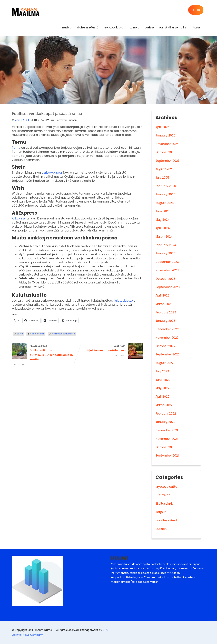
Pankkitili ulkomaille (173, 28)
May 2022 (162, 388)
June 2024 (163, 211)
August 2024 (165, 203)
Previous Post (45, 353)
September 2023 (168, 287)
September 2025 (167, 161)
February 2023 (166, 312)
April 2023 (162, 295)
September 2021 (167, 456)
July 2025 (162, 178)
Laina (20, 334)
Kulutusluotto (123, 301)
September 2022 (167, 354)
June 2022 (163, 380)
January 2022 (165, 422)
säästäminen (37, 334)
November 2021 (167, 439)
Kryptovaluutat (114, 28)
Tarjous (161, 512)
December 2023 (167, 262)
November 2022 (167, 338)
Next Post (111, 349)
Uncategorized (166, 520)
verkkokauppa (52, 173)
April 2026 (162, 127)
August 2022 (165, 363)
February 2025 (166, 186)
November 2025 (167, 144)
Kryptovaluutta (166, 487)
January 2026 (165, 135)
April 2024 (163, 228)
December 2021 (167, 430)
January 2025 (165, 194)
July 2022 (162, 371)
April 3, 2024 (22, 120)
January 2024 (166, 253)
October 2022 (165, 346)
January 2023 (165, 321)
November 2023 (167, 270)
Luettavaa (61, 120)
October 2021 (165, 447)
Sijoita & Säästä (87, 28)
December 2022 (167, 329)
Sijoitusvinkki (164, 504)
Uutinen (72, 120)
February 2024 (166, 245)
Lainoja (134, 28)
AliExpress (19, 218)
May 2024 (163, 220)
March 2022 (164, 405)
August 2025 (165, 169)
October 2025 (165, 152)
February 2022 (166, 414)
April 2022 (162, 397)
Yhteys (196, 28)
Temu (16, 148)
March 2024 (164, 237)
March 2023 (164, 304)
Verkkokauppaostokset (64, 334)
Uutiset (149, 28)
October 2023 (165, 279)
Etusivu (66, 28)
